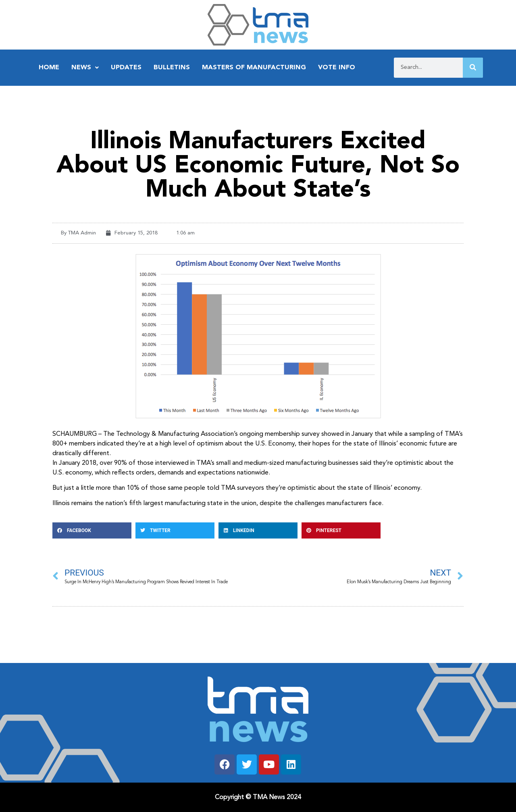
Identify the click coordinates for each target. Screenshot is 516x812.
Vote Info (337, 68)
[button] (92, 530)
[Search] (473, 68)
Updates (126, 68)
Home (49, 68)
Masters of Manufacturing (254, 68)
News (85, 68)
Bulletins (172, 68)
